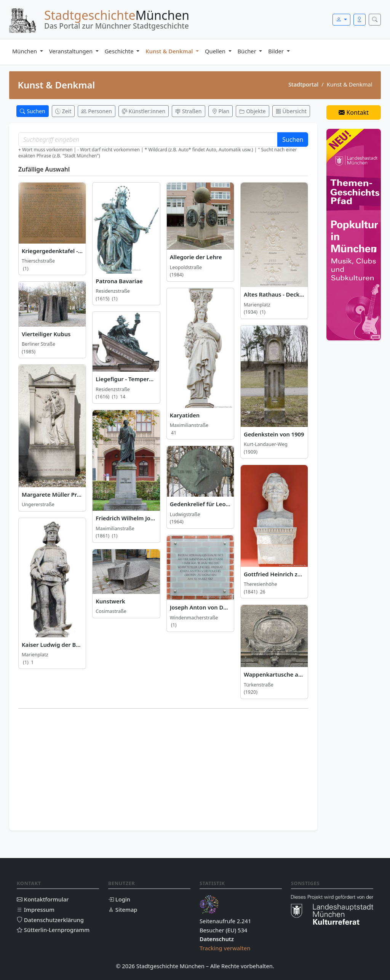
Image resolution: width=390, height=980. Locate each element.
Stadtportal (303, 84)
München (25, 51)
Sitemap (123, 909)
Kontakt (354, 112)
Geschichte (120, 51)
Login (119, 899)
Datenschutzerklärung (50, 920)
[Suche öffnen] (375, 20)
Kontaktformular (43, 899)
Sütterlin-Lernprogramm (53, 930)
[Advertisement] (163, 768)
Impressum (36, 909)
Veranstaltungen (72, 51)
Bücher (248, 51)
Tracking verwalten (225, 948)
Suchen (293, 140)
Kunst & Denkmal (170, 51)
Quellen (216, 51)
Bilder (277, 51)
